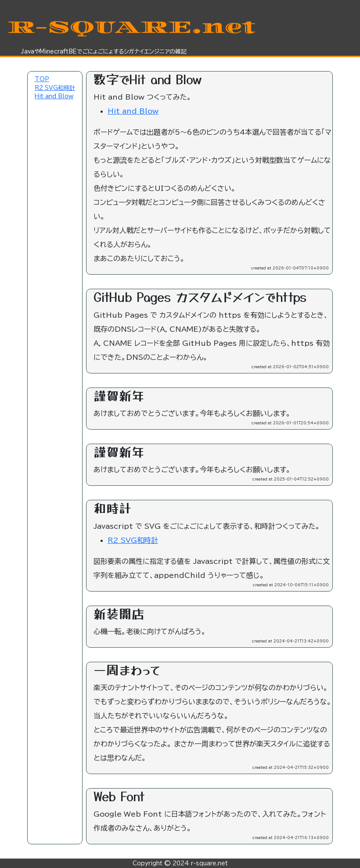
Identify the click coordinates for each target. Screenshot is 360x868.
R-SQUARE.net (131, 27)
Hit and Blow (54, 96)
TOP (42, 79)
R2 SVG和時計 (55, 88)
